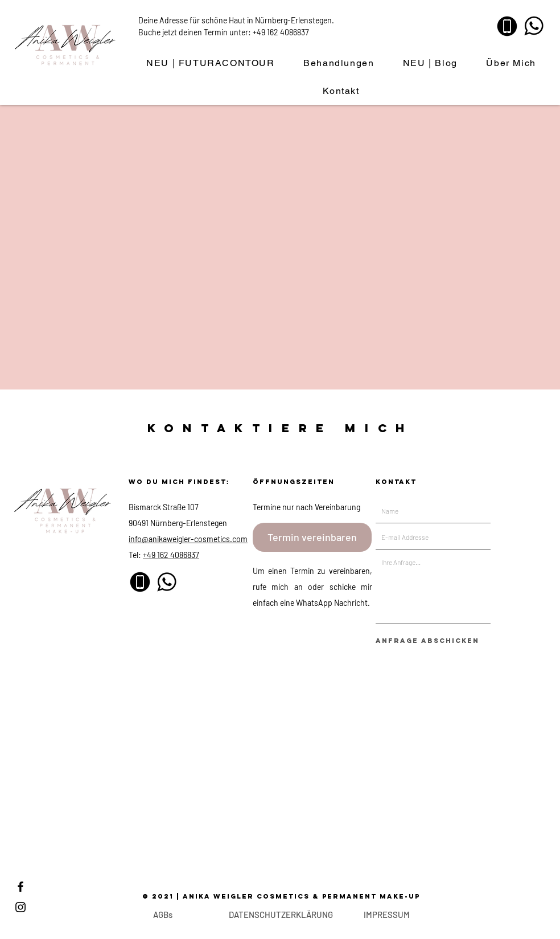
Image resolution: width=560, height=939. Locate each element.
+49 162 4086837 (281, 32)
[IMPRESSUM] (386, 915)
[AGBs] (162, 915)
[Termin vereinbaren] (312, 537)
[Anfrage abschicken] (428, 641)
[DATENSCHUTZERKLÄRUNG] (281, 915)
